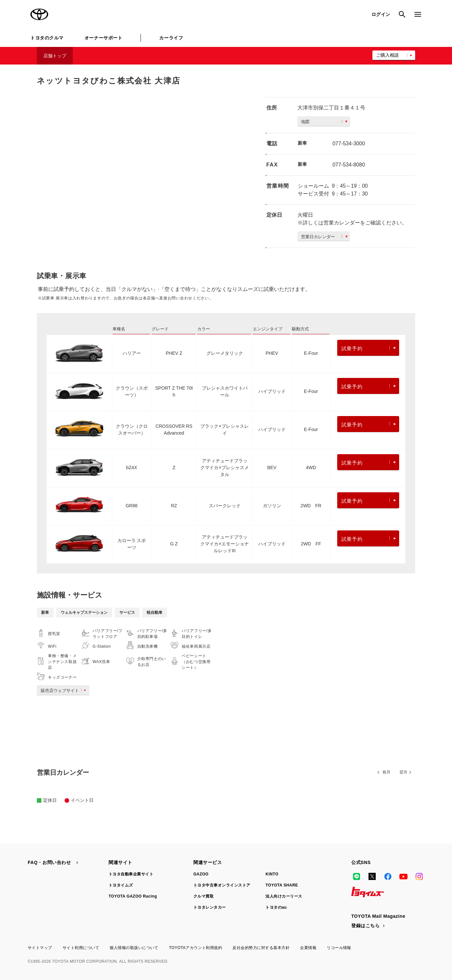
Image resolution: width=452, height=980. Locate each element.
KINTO (272, 874)
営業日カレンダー (324, 237)
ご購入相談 (387, 55)
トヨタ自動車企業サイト (131, 874)
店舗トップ (55, 56)
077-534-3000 (349, 144)
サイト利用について (81, 948)
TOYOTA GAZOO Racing (133, 896)
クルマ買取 (203, 896)
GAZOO (201, 874)
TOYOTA (39, 14)
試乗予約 (369, 348)
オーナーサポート (103, 38)
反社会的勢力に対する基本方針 (261, 948)
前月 (386, 772)
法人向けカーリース (284, 896)
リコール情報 (339, 948)
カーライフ (171, 38)
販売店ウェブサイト (65, 691)
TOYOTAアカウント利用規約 (196, 948)
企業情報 (308, 948)
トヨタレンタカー (210, 907)
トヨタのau (276, 907)
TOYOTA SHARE (282, 885)
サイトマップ (40, 948)
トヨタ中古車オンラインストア (222, 885)
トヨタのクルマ (47, 38)
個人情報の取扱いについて (134, 948)
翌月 (403, 772)
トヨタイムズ (121, 885)
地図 (324, 122)
